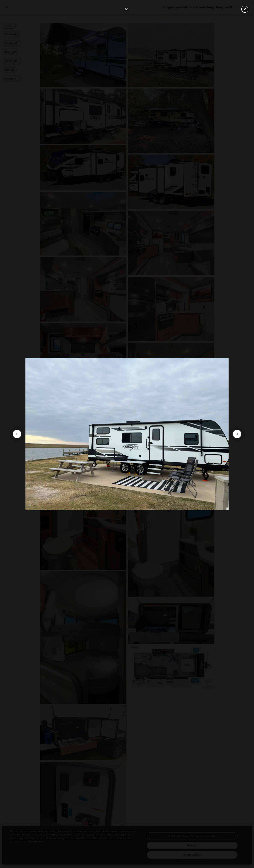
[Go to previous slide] (17, 434)
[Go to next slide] (237, 434)
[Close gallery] (245, 9)
